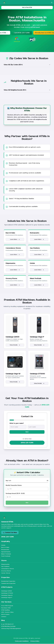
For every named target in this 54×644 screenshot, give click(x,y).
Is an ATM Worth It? (7, 624)
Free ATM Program (7, 606)
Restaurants (5, 550)
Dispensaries (5, 565)
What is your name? (17, 423)
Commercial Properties (8, 584)
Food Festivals (6, 556)
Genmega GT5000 (7, 593)
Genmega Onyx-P (7, 598)
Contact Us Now (10, 533)
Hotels (3, 545)
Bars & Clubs (5, 548)
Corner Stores (6, 573)
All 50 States (5, 615)
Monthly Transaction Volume (14, 486)
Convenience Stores (8, 569)
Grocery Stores (6, 571)
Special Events (6, 552)
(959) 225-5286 (27, 443)
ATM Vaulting (5, 610)
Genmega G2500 (7, 591)
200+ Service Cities (7, 612)
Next (27, 432)
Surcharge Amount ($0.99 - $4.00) (15, 494)
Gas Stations (5, 567)
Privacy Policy (35, 641)
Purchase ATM (6, 608)
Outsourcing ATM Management (11, 629)
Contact (4, 617)
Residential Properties (8, 581)
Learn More (15, 239)
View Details (15, 345)
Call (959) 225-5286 (20, 33)
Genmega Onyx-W (7, 596)
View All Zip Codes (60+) (27, 65)
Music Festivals (6, 554)
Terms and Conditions (22, 641)
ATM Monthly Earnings (8, 627)
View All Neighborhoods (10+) (27, 90)
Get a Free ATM (27, 7)
